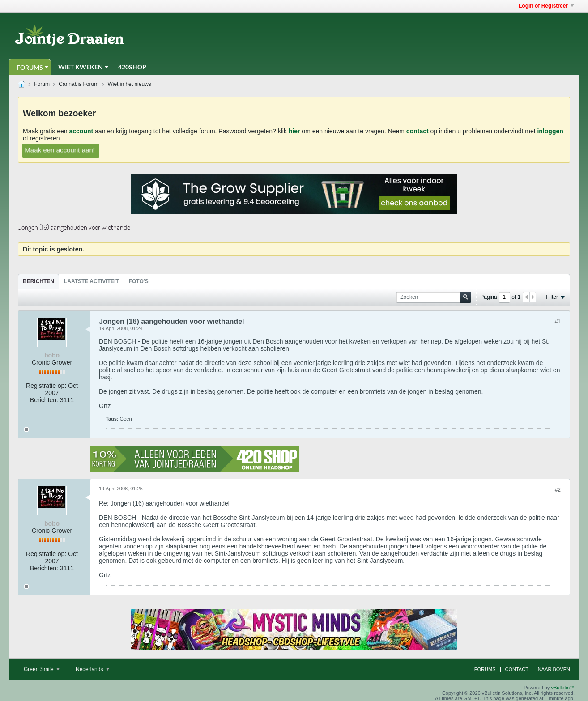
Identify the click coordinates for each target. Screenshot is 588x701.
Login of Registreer (546, 6)
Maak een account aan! (60, 150)
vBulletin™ (563, 688)
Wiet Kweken (81, 67)
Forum (42, 84)
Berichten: (44, 400)
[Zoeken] (434, 297)
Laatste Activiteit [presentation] (92, 281)
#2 (558, 490)
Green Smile (42, 669)
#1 (558, 322)
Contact (517, 669)
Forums (30, 67)
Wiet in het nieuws (129, 84)
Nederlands (92, 669)
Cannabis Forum (79, 84)
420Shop (132, 67)
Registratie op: (46, 386)
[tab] (38, 281)
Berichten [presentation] (38, 281)
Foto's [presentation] (139, 281)
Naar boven (554, 669)
